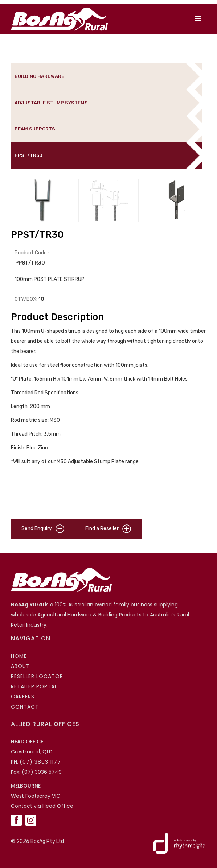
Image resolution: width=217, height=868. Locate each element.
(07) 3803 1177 (40, 762)
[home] (58, 19)
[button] (198, 19)
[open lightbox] (41, 200)
